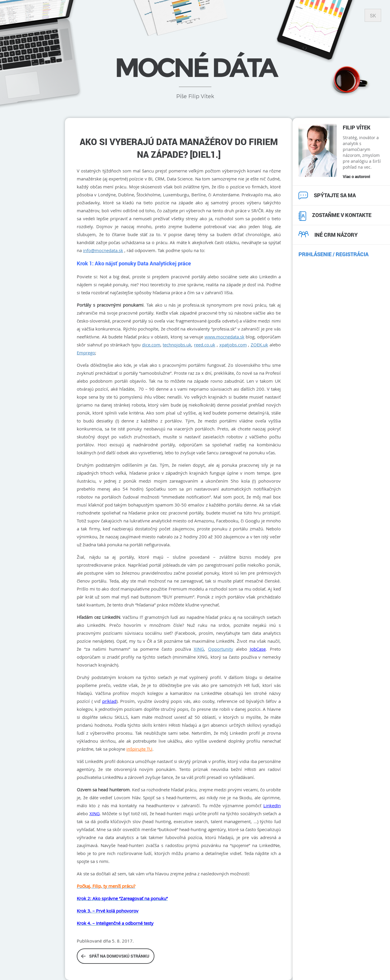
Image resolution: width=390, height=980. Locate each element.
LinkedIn (272, 805)
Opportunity (221, 649)
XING (199, 649)
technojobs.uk (177, 345)
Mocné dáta (195, 68)
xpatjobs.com (233, 345)
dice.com (151, 345)
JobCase (258, 649)
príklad (109, 701)
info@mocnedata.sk (103, 250)
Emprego (86, 353)
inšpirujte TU (139, 749)
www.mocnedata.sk (225, 337)
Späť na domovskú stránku (115, 956)
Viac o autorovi (356, 176)
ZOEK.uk (259, 345)
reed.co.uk (205, 345)
